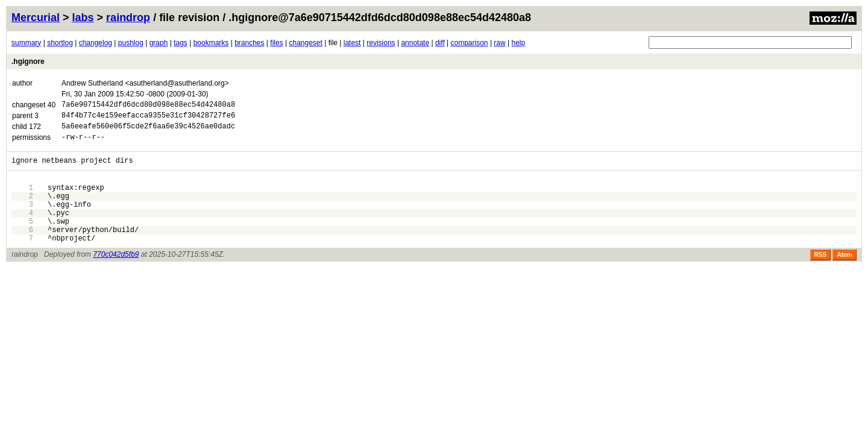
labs (83, 17)
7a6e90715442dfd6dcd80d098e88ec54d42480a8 (148, 106)
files (276, 43)
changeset (305, 43)
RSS (821, 278)
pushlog (131, 43)
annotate (415, 43)
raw (499, 43)
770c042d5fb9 (116, 278)
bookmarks (211, 43)
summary (26, 43)
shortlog (60, 43)
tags (181, 43)
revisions (381, 43)
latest (352, 43)
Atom (844, 278)
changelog (96, 43)
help (518, 43)
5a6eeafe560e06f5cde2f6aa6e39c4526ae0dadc (148, 131)
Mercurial (36, 17)
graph (159, 43)
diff (440, 43)
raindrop (128, 17)
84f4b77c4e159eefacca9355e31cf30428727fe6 (148, 118)
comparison (470, 43)
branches (249, 43)
